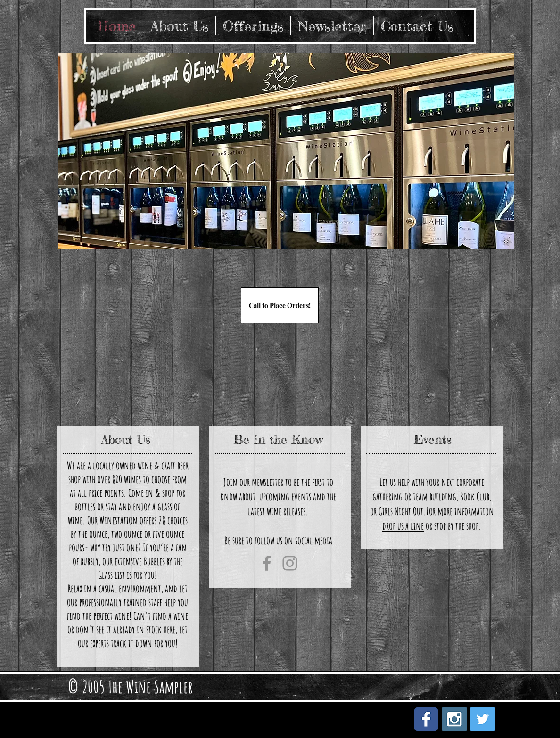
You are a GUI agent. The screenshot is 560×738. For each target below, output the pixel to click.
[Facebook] (267, 563)
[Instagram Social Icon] (454, 719)
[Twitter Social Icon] (483, 719)
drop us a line (403, 526)
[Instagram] (290, 563)
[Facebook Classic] (426, 719)
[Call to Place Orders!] (280, 305)
